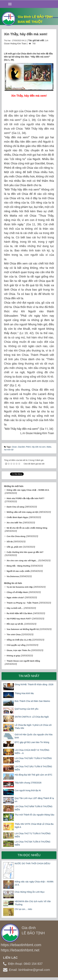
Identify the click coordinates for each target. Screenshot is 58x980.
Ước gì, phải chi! (14, 547)
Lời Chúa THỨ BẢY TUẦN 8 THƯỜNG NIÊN (33, 760)
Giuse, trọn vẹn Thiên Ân (19, 650)
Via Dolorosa (13, 576)
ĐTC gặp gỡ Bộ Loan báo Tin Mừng (32, 742)
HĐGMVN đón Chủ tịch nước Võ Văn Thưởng (33, 903)
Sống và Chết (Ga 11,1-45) (19, 640)
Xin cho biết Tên (14, 523)
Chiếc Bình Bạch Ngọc (17, 517)
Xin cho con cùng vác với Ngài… (22, 561)
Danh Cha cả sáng (15, 507)
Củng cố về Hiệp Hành (17, 592)
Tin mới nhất (29, 676)
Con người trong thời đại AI (28, 790)
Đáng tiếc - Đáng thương (18, 566)
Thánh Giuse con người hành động (23, 661)
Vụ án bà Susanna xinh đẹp (20, 587)
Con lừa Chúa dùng (16, 536)
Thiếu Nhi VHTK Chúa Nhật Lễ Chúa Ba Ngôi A (34, 826)
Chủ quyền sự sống (16, 645)
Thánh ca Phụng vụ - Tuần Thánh (22, 603)
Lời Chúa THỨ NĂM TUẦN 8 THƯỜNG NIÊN (34, 808)
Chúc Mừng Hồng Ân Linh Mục (30, 892)
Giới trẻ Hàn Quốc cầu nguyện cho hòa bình (34, 736)
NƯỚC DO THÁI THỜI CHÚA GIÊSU (32, 863)
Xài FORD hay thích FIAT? (19, 619)
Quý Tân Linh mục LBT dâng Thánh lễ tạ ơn (34, 800)
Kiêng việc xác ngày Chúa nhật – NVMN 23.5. (28, 490)
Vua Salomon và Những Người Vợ (23, 629)
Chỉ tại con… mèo (23, 909)
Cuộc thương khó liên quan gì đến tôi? (25, 552)
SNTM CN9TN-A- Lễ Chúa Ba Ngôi (32, 717)
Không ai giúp (13, 656)
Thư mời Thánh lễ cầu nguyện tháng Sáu (34, 815)
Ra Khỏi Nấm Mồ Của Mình (19, 613)
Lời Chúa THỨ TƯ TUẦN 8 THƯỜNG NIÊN (33, 835)
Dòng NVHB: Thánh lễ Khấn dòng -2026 (34, 684)
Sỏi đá (10, 542)
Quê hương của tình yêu (27, 709)
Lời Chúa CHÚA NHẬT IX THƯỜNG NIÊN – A (32, 752)
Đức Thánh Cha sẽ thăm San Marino (32, 701)
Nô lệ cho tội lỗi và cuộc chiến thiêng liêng (27, 528)
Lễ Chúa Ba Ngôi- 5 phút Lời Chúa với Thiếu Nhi (33, 727)
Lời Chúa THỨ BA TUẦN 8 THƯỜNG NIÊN (33, 843)
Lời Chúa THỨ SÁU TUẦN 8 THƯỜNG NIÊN (33, 768)
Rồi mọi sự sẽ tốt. (15, 624)
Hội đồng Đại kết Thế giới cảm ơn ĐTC (33, 775)
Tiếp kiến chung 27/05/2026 (28, 783)
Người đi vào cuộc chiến (18, 571)
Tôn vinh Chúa (14, 635)
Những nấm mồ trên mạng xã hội (22, 512)
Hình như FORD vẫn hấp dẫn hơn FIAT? (26, 498)
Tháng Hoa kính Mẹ (24, 693)
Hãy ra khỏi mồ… (15, 608)
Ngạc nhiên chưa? (15, 598)
